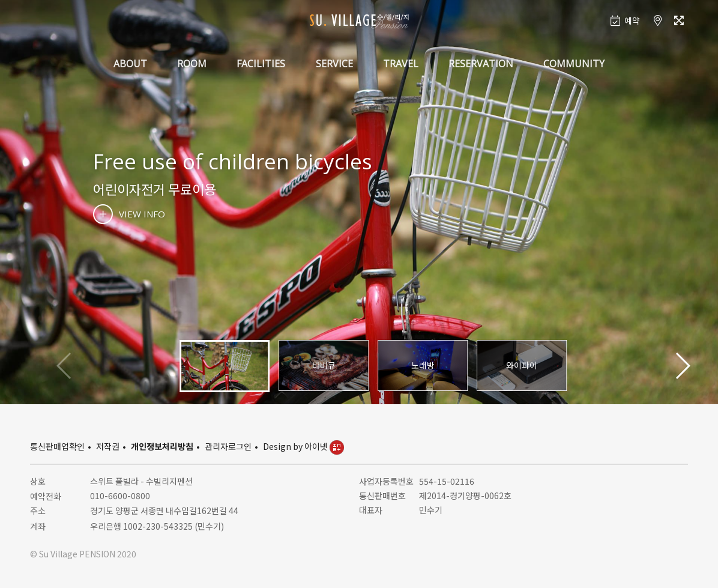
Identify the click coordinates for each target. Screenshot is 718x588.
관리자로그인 (228, 446)
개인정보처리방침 (162, 446)
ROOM (192, 64)
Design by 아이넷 (303, 446)
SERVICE (334, 64)
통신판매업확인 (57, 446)
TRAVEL (401, 64)
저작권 (108, 446)
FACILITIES (261, 64)
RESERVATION (481, 64)
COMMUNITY (574, 64)
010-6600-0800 (120, 496)
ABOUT (130, 64)
